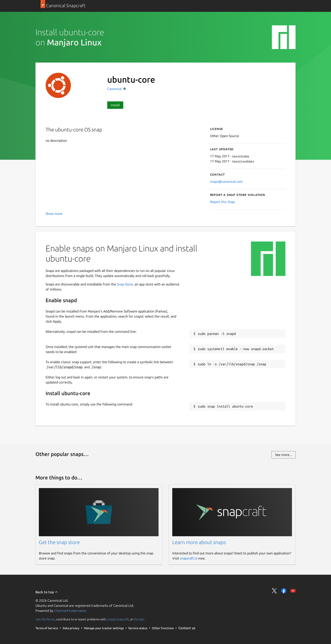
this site (139, 619)
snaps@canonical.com (226, 181)
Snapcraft (123, 619)
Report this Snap (222, 202)
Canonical (115, 89)
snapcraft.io (189, 558)
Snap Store (125, 284)
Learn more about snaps (199, 542)
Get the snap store (59, 542)
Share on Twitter (274, 591)
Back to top (47, 592)
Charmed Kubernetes (70, 611)
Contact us (187, 628)
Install (115, 105)
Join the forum (45, 619)
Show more (54, 214)
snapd (111, 619)
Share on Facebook (284, 591)
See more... (284, 455)
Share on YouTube (293, 591)
